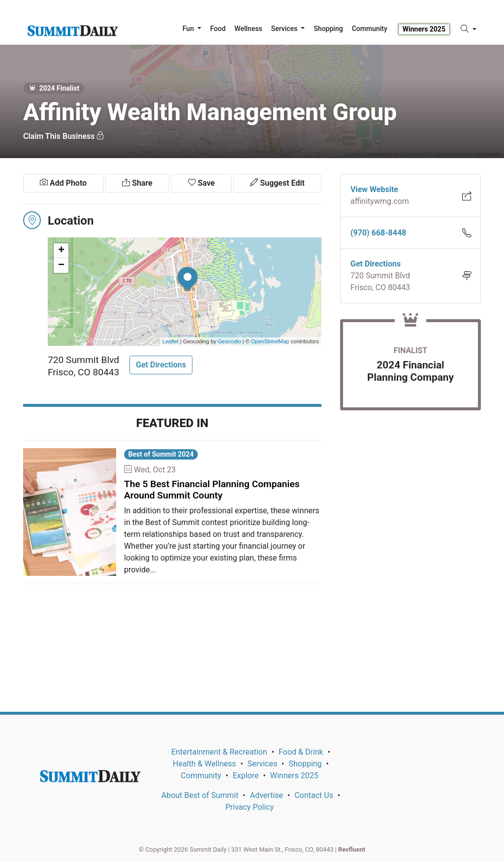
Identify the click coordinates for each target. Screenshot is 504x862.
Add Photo (63, 183)
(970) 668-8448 (378, 233)
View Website (374, 189)
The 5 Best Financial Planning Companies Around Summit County (212, 490)
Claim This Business (64, 136)
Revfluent (352, 849)
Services (262, 764)
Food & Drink (301, 752)
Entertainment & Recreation (219, 752)
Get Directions (161, 365)
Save (202, 183)
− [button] (61, 265)
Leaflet (171, 341)
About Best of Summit (200, 795)
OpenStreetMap (270, 341)
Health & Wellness (204, 764)
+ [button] (61, 251)
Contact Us (314, 795)
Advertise (267, 795)
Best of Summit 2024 (161, 454)
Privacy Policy (250, 807)
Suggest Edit (277, 183)
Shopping (305, 764)
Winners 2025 (424, 29)
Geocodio (230, 341)
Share (137, 183)
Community (201, 776)
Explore (246, 776)
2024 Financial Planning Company (410, 371)
